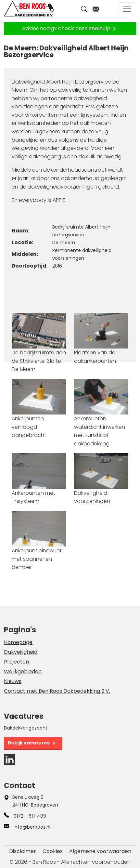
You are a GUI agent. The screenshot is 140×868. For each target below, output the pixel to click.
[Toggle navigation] (127, 9)
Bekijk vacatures (29, 743)
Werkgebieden (23, 671)
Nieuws (13, 681)
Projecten (16, 662)
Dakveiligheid (21, 652)
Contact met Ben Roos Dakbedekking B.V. (57, 691)
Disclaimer (23, 851)
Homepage (18, 642)
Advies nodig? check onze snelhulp (70, 29)
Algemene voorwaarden (100, 851)
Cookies (53, 851)
